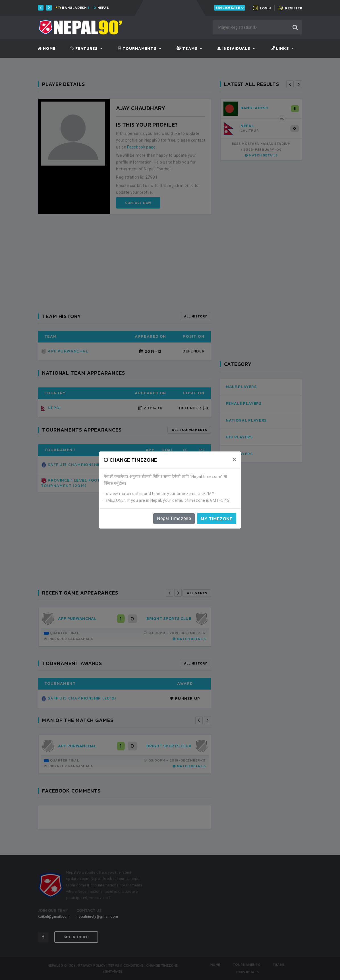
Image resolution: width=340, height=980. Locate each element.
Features (84, 49)
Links (280, 49)
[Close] (234, 459)
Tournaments (137, 49)
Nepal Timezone (174, 518)
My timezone (217, 519)
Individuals (234, 49)
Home (47, 49)
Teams (187, 49)
